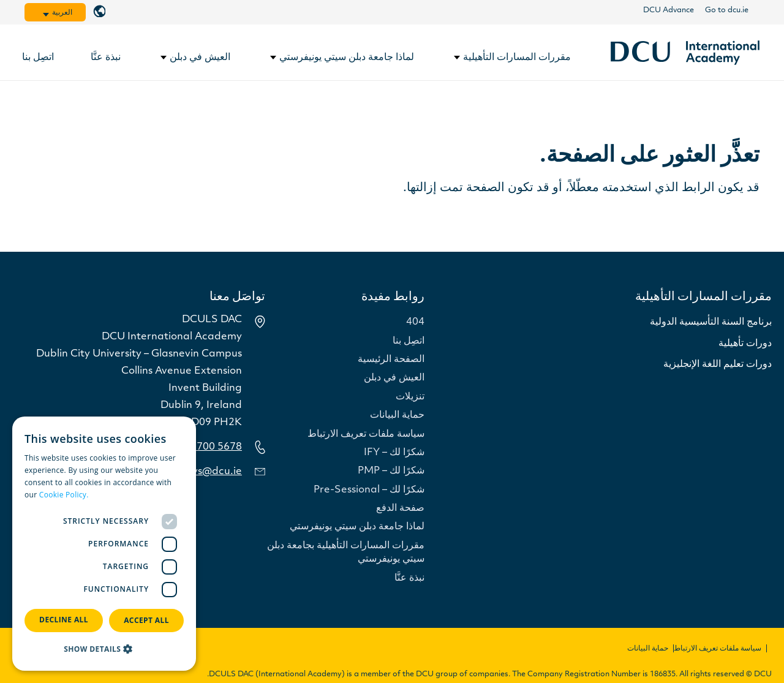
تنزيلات (410, 397)
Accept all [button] (146, 620)
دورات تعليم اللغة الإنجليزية (718, 364)
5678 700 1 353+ (202, 447)
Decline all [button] (64, 620)
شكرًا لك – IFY (394, 453)
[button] (104, 649)
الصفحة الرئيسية (391, 360)
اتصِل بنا (409, 341)
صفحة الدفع (400, 508)
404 (415, 322)
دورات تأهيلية (745, 344)
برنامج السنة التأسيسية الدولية (711, 322)
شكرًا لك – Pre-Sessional (369, 490)
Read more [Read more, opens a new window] (110, 495)
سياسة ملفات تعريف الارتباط (366, 434)
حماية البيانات (397, 415)
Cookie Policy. (64, 495)
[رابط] (685, 53)
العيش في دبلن (394, 378)
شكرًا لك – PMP (391, 471)
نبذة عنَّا (409, 578)
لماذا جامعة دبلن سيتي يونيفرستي (357, 527)
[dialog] (104, 544)
